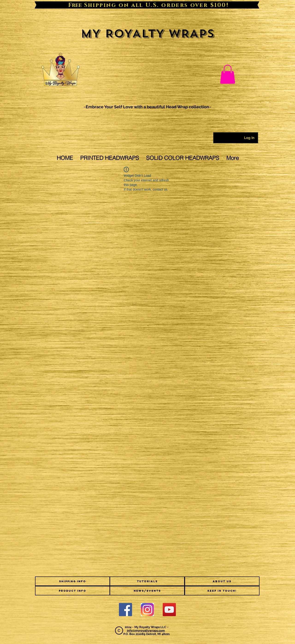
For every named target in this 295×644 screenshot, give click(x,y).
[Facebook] (125, 610)
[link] (228, 74)
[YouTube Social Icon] (169, 610)
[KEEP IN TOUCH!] (222, 591)
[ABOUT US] (222, 581)
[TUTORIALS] (147, 581)
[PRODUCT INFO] (72, 591)
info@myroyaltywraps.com (146, 631)
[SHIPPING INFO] (72, 581)
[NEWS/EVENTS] (147, 591)
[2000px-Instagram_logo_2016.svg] (147, 610)
